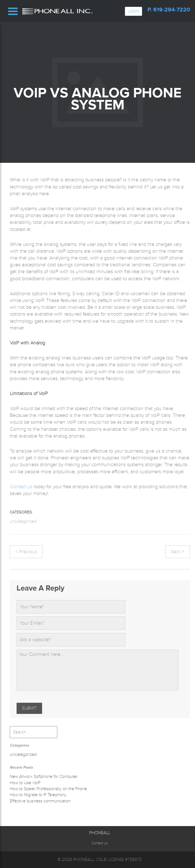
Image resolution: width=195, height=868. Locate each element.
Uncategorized (23, 521)
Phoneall (84, 860)
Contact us (21, 487)
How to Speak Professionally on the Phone (48, 789)
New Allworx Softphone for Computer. (44, 777)
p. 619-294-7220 (169, 10)
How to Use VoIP (25, 783)
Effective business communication (40, 801)
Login (133, 11)
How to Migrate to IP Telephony (38, 795)
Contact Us (100, 843)
